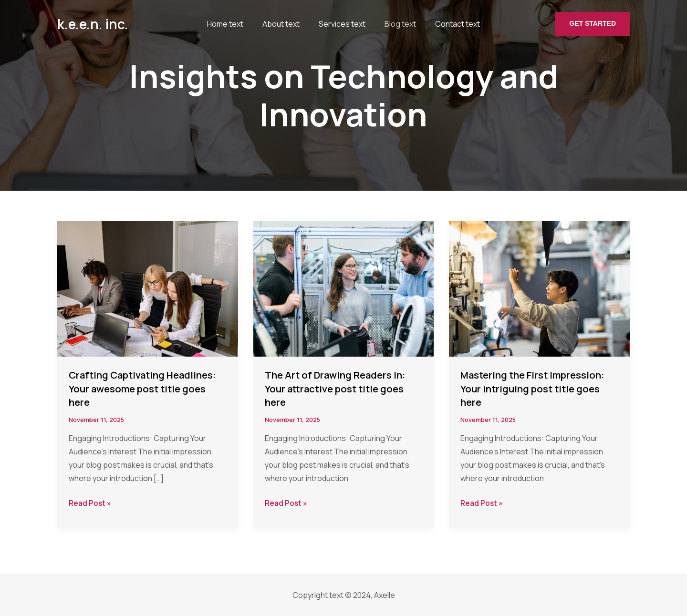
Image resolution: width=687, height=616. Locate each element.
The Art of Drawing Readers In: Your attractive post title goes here (341, 388)
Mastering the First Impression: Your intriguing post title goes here (539, 388)
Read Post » (91, 503)
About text (280, 24)
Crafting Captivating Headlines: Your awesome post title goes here (145, 388)
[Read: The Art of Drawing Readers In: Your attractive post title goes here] (344, 288)
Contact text (440, 24)
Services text (335, 24)
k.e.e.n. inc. (93, 24)
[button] (593, 24)
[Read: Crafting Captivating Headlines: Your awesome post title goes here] (148, 288)
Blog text (388, 24)
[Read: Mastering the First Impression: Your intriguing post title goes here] (539, 288)
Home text (229, 24)
